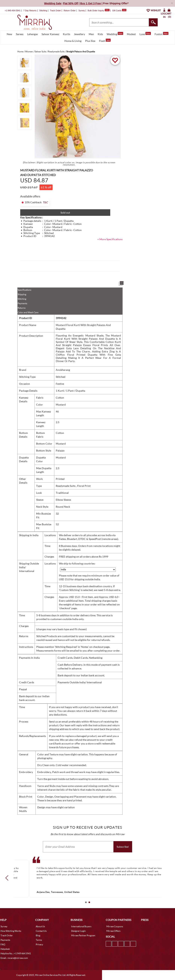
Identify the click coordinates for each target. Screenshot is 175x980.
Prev (8, 878)
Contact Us (41, 931)
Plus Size (90, 41)
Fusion (162, 34)
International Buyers (81, 926)
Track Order (55, 11)
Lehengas (32, 34)
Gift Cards (119, 11)
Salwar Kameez (50, 34)
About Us (40, 926)
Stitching (22, 299)
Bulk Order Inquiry (96, 11)
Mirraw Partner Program (83, 935)
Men (91, 34)
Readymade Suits (66, 486)
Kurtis (67, 34)
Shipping (22, 294)
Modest (131, 34)
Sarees (20, 34)
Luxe (145, 34)
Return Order (70, 11)
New (9, 34)
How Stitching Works (11, 931)
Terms (39, 940)
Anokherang (63, 370)
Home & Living (73, 41)
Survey (82, 11)
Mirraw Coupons (115, 926)
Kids (100, 34)
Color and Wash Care (28, 312)
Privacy (39, 944)
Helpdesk (5, 949)
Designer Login (78, 931)
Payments (22, 303)
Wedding (115, 34)
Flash (105, 41)
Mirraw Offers (113, 931)
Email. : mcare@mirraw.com (14, 958)
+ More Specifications (110, 239)
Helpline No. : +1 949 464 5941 (16, 953)
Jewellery (79, 34)
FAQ (3, 944)
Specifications (24, 290)
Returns (22, 308)
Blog (38, 935)
